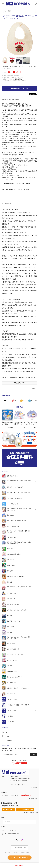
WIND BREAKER (12, 565)
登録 (34, 754)
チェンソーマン (12, 644)
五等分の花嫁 (11, 599)
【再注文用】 (11, 722)
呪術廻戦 (10, 616)
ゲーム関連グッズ (12, 504)
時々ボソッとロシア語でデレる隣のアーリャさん (19, 532)
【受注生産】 (11, 716)
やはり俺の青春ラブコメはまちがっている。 (19, 482)
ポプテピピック (12, 683)
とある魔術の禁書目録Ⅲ (15, 498)
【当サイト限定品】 (13, 699)
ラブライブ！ (11, 694)
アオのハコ (10, 560)
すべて (6, 401)
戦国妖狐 (10, 632)
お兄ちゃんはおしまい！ (14, 554)
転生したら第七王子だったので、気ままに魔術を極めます (19, 543)
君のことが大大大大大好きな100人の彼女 (19, 588)
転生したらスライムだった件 (16, 487)
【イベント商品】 (12, 711)
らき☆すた (10, 515)
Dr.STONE (10, 549)
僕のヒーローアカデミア (14, 677)
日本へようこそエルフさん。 (16, 655)
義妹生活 (10, 582)
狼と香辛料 (10, 571)
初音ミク (10, 666)
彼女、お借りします (13, 526)
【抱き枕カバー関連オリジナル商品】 (19, 705)
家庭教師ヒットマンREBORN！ (16, 577)
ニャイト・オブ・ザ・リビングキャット (19, 493)
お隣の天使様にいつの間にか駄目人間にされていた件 (19, 509)
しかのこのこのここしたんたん (16, 610)
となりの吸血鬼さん (13, 649)
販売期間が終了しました (19, 89)
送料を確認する (18, 79)
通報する (34, 389)
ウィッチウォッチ (12, 537)
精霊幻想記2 (11, 627)
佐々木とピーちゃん (13, 604)
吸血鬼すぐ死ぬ (12, 593)
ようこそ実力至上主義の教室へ (16, 521)
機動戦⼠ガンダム (12, 476)
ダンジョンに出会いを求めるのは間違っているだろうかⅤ (19, 638)
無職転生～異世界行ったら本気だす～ (19, 688)
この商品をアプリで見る (19, 383)
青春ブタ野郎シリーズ (14, 621)
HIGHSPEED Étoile (13, 660)
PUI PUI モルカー (12, 671)
